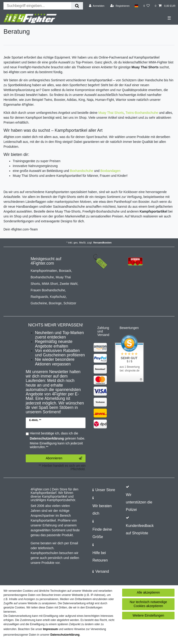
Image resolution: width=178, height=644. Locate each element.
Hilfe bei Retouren (100, 557)
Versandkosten (102, 243)
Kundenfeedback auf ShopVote (140, 529)
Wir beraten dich (102, 510)
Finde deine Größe (102, 533)
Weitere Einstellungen (148, 615)
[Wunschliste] (147, 6)
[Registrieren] (120, 6)
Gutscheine (39, 303)
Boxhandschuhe (82, 171)
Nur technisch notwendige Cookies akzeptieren (148, 604)
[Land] (136, 6)
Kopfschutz (58, 297)
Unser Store (105, 490)
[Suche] (77, 6)
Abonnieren (64, 458)
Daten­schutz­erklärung (65, 635)
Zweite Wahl (68, 284)
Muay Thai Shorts (111, 113)
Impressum (51, 629)
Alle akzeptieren (148, 592)
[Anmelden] (97, 6)
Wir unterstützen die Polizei (139, 502)
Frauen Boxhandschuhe (48, 290)
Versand (102, 571)
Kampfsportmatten (44, 271)
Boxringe (55, 303)
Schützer (70, 303)
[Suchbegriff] (37, 6)
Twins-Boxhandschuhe (142, 113)
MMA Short (50, 284)
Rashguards (39, 297)
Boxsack (65, 271)
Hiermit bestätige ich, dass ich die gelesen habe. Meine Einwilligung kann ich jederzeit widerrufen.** (58, 440)
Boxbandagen (110, 171)
